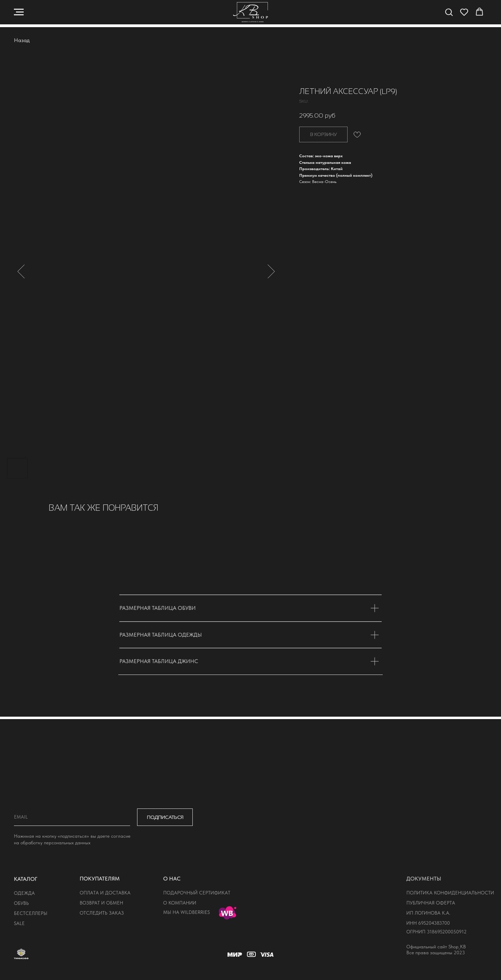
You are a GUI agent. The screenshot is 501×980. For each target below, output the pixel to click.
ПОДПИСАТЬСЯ (165, 817)
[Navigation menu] (19, 12)
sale (19, 923)
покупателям (100, 879)
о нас (172, 879)
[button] (449, 12)
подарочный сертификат (197, 893)
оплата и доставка (105, 893)
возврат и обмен (101, 903)
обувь (21, 903)
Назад (22, 40)
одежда (24, 893)
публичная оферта (431, 903)
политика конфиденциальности (450, 893)
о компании (180, 903)
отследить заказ (102, 913)
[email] (72, 817)
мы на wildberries (186, 912)
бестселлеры (31, 913)
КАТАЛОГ (26, 879)
